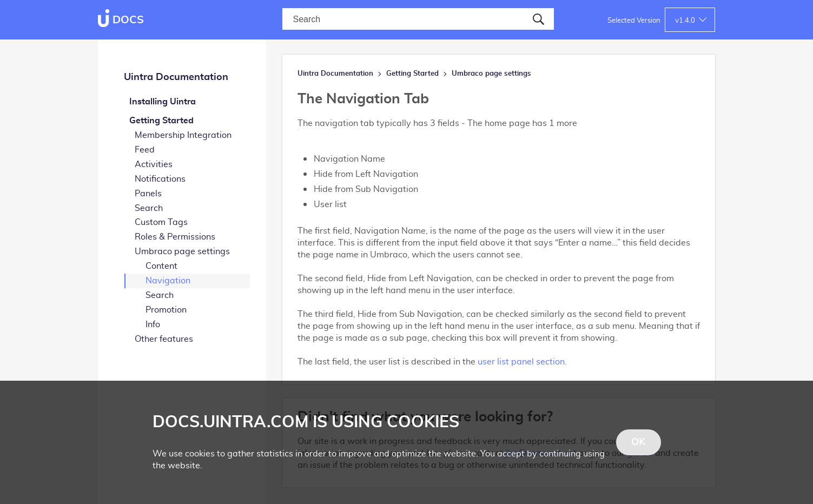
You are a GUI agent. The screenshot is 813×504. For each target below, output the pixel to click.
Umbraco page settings (182, 251)
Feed (145, 150)
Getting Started (161, 121)
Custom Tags (161, 222)
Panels (148, 194)
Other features (164, 339)
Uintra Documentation (176, 77)
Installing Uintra (163, 102)
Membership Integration (183, 135)
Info (153, 324)
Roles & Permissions (175, 237)
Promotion (166, 310)
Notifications (160, 179)
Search (149, 208)
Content (161, 266)
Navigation (168, 281)
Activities (154, 164)
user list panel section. (522, 362)
